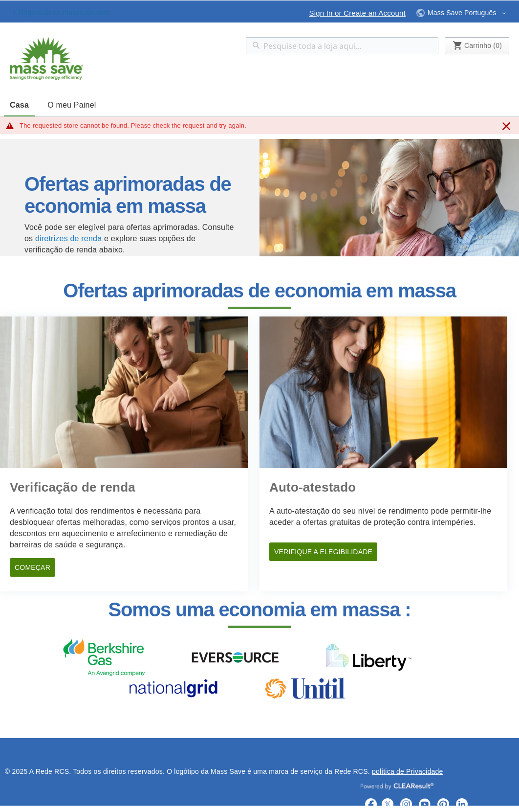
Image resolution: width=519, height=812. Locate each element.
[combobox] (342, 46)
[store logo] (46, 58)
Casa (19, 105)
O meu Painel (72, 105)
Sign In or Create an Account (357, 13)
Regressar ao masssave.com (64, 13)
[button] (462, 11)
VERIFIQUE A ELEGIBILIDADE (323, 552)
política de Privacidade (407, 771)
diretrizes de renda (68, 238)
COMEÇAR (32, 567)
